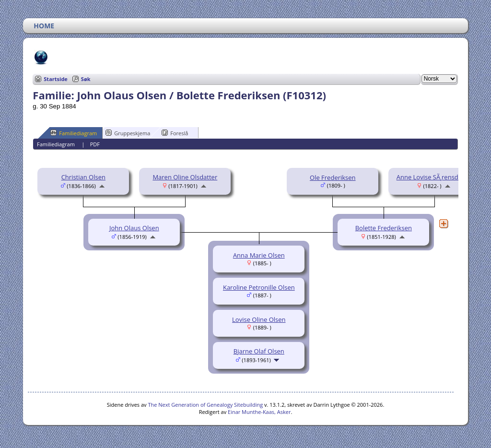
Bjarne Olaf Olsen (259, 351)
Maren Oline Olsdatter (185, 177)
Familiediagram (74, 133)
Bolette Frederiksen (384, 228)
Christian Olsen (83, 177)
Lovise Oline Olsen (259, 319)
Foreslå (175, 133)
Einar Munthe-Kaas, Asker (259, 412)
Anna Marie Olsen (259, 255)
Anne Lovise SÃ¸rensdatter (434, 177)
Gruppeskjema (128, 133)
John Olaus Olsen (134, 228)
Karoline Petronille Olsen (259, 287)
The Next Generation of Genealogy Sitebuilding (205, 405)
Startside (56, 79)
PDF (95, 144)
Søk (86, 79)
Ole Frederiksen (333, 177)
